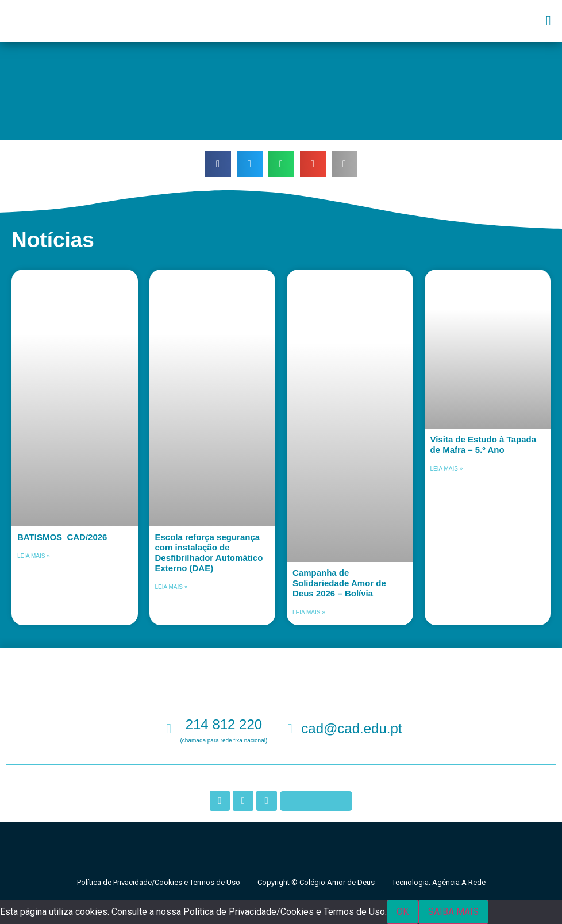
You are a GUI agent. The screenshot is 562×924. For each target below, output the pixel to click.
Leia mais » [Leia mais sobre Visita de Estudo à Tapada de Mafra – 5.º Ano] (447, 469)
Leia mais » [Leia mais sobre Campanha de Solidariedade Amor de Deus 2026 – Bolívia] (309, 612)
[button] (548, 21)
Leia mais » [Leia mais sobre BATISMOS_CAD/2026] (34, 556)
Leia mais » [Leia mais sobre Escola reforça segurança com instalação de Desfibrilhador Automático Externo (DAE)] (172, 587)
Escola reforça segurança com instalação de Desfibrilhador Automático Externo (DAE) (209, 553)
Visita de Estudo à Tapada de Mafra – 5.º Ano (484, 444)
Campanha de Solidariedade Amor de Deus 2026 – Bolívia (339, 583)
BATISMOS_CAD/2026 (62, 537)
